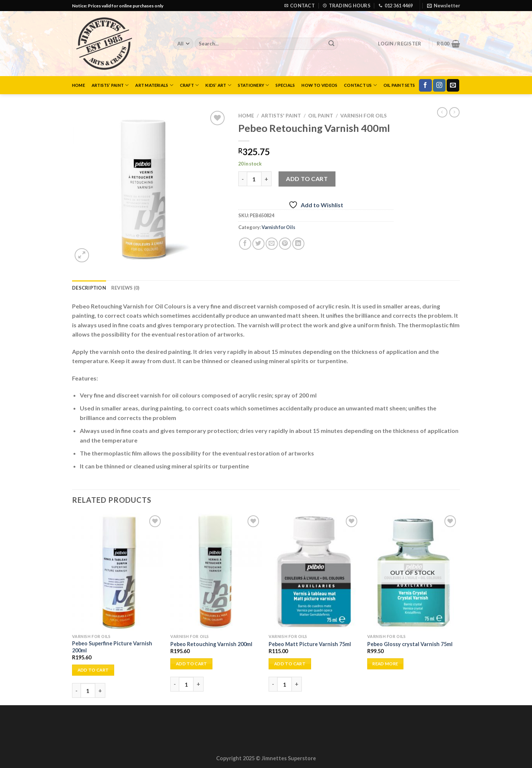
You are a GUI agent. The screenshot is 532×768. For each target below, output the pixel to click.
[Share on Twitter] (258, 244)
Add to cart (307, 179)
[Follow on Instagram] (439, 85)
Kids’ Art (218, 85)
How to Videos (319, 85)
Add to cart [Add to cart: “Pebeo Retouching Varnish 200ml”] (192, 664)
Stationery (254, 85)
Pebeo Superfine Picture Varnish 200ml (112, 647)
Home (79, 85)
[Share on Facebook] (245, 244)
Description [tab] (89, 288)
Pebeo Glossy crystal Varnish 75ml (410, 644)
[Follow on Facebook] (425, 85)
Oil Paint (321, 116)
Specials (285, 85)
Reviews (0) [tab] (125, 288)
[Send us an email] (453, 85)
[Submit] (331, 44)
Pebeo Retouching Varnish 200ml (211, 644)
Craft (190, 85)
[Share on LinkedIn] (298, 244)
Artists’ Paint (110, 85)
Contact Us (360, 85)
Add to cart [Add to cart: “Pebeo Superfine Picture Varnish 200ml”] (93, 670)
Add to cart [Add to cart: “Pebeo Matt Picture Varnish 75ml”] (290, 664)
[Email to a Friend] (272, 244)
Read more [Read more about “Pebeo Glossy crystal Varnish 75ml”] (385, 664)
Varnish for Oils (364, 116)
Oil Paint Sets (399, 85)
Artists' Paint (281, 116)
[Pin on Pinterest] (285, 244)
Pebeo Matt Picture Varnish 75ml (310, 644)
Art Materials (154, 85)
